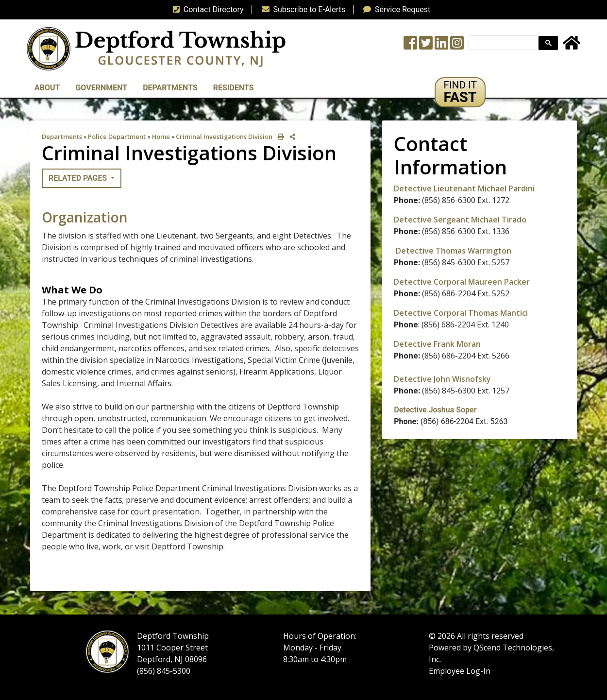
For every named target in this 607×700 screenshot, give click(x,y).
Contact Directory (206, 9)
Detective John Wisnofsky (442, 379)
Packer (517, 282)
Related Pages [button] (79, 178)
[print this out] (279, 137)
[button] (460, 92)
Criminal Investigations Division (224, 137)
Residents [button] (234, 88)
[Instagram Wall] (457, 46)
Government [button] (101, 88)
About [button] (47, 88)
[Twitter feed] (426, 46)
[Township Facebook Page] (410, 46)
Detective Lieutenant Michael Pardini (464, 188)
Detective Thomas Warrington (454, 251)
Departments (62, 137)
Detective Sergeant (431, 220)
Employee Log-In (460, 671)
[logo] (156, 48)
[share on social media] (291, 137)
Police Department (117, 137)
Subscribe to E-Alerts (302, 9)
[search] (503, 43)
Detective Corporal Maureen (449, 282)
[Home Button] (572, 46)
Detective (413, 344)
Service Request (395, 9)
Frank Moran (456, 344)
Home (161, 137)
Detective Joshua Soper (435, 410)
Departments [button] (170, 88)
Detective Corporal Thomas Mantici (461, 313)
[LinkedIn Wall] (441, 46)
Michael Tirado (498, 220)
